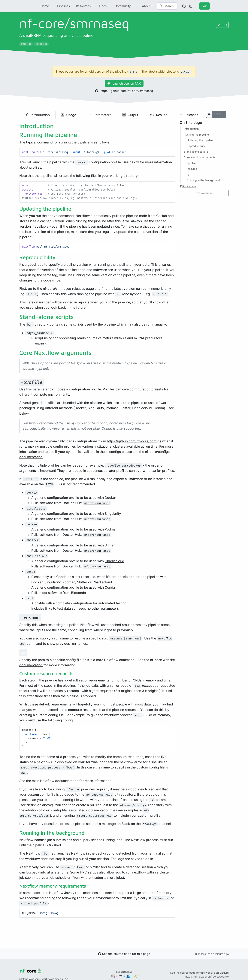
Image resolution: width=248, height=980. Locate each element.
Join (204, 6)
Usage (69, 115)
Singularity (113, 514)
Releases (188, 115)
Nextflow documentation (59, 781)
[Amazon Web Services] (121, 976)
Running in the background (203, 180)
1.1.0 (218, 114)
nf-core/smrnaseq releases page (68, 289)
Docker (110, 498)
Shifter (110, 545)
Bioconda (79, 593)
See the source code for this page (124, 954)
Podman (111, 529)
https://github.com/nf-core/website (207, 977)
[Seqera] (113, 976)
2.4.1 (185, 72)
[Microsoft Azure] (129, 976)
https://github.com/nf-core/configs (134, 441)
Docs (103, 6)
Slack (126, 824)
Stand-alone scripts (196, 152)
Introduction (37, 115)
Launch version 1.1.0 (124, 83)
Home (45, 6)
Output (130, 115)
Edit (222, 25)
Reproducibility (196, 146)
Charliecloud (114, 561)
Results (158, 115)
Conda (110, 587)
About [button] (146, 6)
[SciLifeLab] (136, 976)
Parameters (99, 115)
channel (156, 824)
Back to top (188, 186)
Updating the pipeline (200, 140)
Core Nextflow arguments (200, 157)
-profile (191, 163)
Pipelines (64, 6)
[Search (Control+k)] (167, 6)
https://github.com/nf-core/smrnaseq (124, 91)
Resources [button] (83, 6)
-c (188, 174)
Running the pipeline (196, 135)
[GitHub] (184, 6)
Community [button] (123, 6)
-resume (192, 169)
